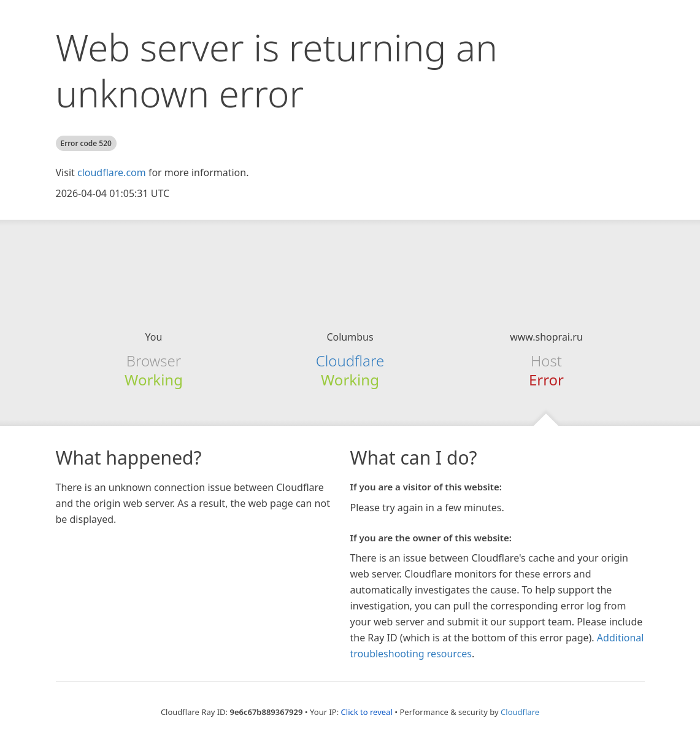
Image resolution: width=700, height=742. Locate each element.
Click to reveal (367, 712)
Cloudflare (350, 361)
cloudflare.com (112, 172)
